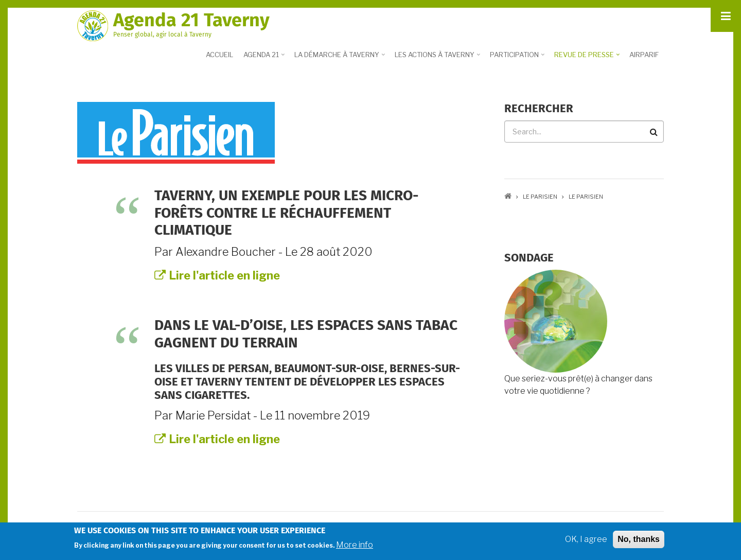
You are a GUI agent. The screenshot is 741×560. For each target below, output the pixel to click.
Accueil (219, 55)
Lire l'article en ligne (217, 275)
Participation (518, 58)
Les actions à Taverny (438, 58)
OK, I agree (586, 541)
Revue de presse (588, 58)
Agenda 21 (265, 58)
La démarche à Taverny (341, 58)
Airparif (644, 55)
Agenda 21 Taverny (191, 20)
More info (355, 546)
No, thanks (639, 541)
